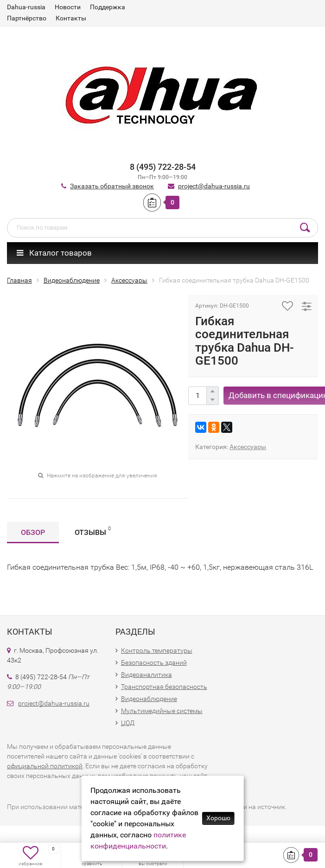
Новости (68, 7)
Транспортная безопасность (164, 687)
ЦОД (128, 723)
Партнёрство (27, 18)
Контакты (71, 18)
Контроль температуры (157, 650)
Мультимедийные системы (162, 711)
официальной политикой (45, 766)
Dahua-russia (26, 7)
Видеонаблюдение (149, 699)
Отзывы (93, 531)
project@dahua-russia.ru (214, 186)
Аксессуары (248, 447)
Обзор (33, 532)
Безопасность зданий (154, 662)
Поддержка (108, 7)
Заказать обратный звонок (112, 186)
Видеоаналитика (147, 675)
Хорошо (218, 818)
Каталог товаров (54, 253)
